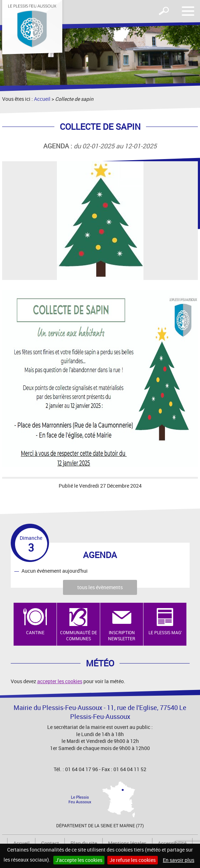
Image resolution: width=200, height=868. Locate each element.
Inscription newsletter (122, 635)
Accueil (42, 99)
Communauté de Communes (79, 635)
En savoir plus (179, 860)
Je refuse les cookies (133, 860)
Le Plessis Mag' (165, 632)
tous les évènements (100, 587)
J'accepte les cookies (79, 860)
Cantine (35, 632)
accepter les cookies (60, 681)
